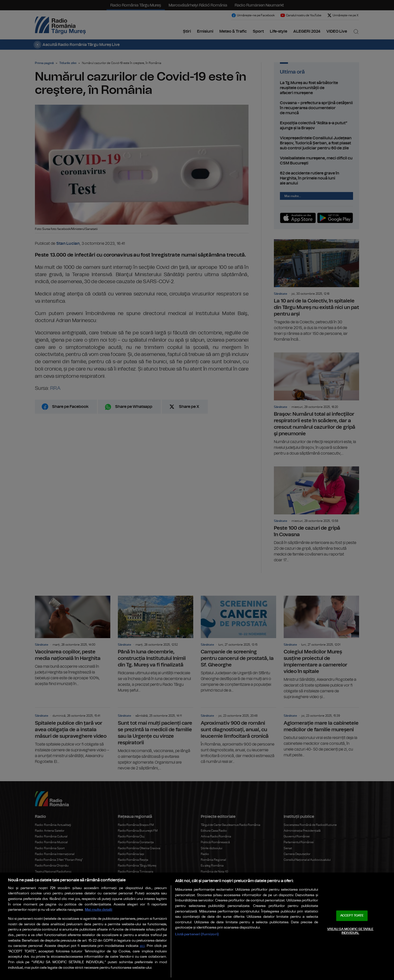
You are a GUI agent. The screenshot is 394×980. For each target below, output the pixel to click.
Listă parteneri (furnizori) (197, 934)
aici (142, 946)
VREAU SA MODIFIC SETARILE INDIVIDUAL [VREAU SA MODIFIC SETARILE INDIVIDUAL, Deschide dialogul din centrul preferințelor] (350, 931)
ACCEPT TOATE (352, 916)
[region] (197, 926)
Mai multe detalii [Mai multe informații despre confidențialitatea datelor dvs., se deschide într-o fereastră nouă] (99, 910)
